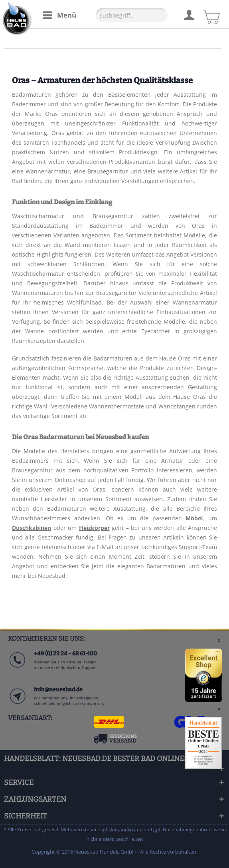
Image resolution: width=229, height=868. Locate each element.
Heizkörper (94, 528)
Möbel (194, 518)
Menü (59, 14)
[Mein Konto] (189, 14)
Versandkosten (126, 829)
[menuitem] (59, 15)
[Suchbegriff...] (132, 15)
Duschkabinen (32, 528)
